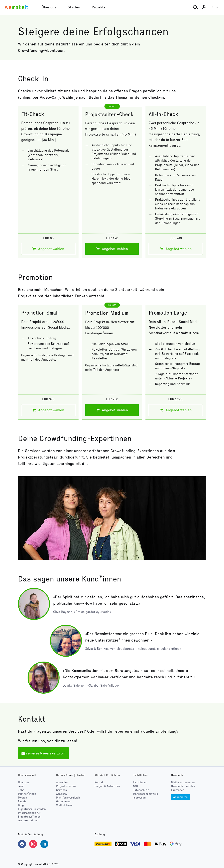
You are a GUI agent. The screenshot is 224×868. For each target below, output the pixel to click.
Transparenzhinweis (145, 794)
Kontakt (100, 782)
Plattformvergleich (68, 798)
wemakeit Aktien (28, 820)
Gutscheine (63, 801)
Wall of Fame (64, 805)
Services (61, 790)
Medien (22, 798)
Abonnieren (180, 797)
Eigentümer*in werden (32, 809)
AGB (135, 786)
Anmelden (62, 782)
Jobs (21, 790)
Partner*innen (27, 794)
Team (21, 786)
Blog (21, 805)
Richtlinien (140, 782)
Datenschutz (141, 790)
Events (22, 801)
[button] (195, 7)
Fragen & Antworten (107, 786)
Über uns (24, 782)
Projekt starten (66, 786)
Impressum (139, 798)
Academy (62, 794)
